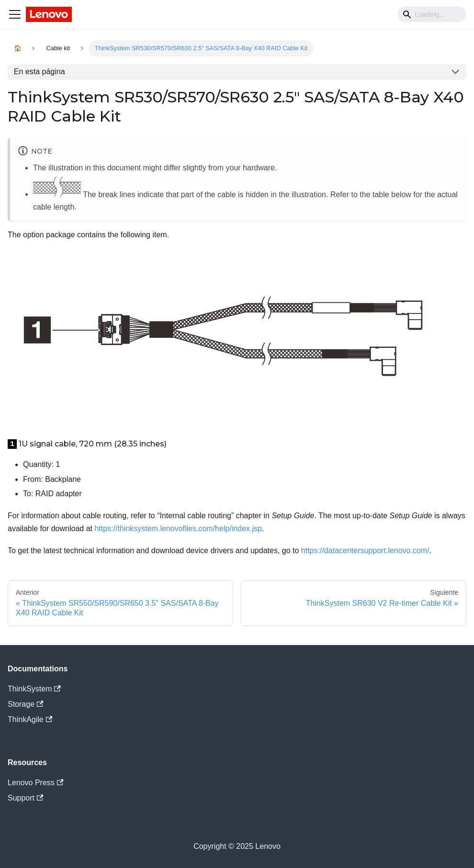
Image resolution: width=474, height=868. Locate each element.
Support (25, 798)
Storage (25, 704)
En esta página (39, 72)
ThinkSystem (34, 689)
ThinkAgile (30, 719)
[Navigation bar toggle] (15, 14)
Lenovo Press (35, 783)
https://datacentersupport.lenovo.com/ (365, 551)
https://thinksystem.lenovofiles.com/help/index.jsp (178, 529)
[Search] (432, 14)
